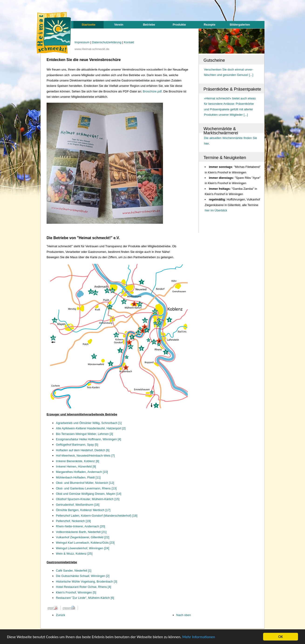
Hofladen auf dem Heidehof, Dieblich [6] (83, 450)
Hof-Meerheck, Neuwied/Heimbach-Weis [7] (85, 456)
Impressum (82, 42)
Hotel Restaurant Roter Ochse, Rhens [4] (83, 587)
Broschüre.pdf (152, 91)
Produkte (179, 25)
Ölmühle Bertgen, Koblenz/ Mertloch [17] (83, 510)
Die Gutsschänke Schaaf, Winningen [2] (83, 576)
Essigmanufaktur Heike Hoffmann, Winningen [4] (88, 439)
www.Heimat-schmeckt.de (92, 49)
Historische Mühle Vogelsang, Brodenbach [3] (86, 581)
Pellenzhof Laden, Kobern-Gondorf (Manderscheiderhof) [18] (97, 516)
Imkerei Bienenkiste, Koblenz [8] (78, 461)
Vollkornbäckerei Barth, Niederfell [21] (81, 532)
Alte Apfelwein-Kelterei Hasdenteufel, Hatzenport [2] (91, 428)
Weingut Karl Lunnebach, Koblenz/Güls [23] (85, 543)
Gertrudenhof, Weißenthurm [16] (78, 505)
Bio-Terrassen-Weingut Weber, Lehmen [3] (84, 434)
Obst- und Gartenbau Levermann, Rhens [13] (86, 488)
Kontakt (129, 42)
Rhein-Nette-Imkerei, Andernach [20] (80, 526)
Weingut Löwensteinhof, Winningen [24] (83, 548)
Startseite (88, 25)
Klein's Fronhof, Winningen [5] (76, 592)
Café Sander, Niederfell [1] (74, 571)
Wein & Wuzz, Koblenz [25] (74, 554)
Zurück (61, 615)
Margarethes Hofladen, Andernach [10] (82, 472)
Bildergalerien (240, 25)
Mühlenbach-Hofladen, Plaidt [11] (78, 477)
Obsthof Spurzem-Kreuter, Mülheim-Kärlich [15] (88, 499)
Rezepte (210, 25)
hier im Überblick (216, 210)
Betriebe (149, 25)
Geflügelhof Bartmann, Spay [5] (77, 445)
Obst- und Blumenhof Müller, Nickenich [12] (85, 483)
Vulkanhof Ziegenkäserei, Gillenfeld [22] (83, 537)
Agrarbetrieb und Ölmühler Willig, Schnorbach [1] (89, 423)
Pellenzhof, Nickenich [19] (73, 521)
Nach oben (184, 615)
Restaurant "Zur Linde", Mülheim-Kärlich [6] (85, 598)
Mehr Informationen (199, 637)
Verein (119, 25)
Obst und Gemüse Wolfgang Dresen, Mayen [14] (89, 494)
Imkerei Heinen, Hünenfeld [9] (76, 466)
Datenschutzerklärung (107, 42)
